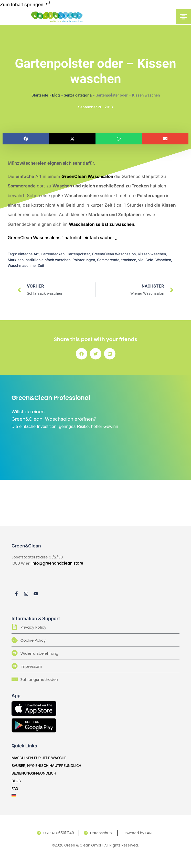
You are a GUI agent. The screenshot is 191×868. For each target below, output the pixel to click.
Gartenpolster (78, 254)
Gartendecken (53, 254)
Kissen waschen (152, 254)
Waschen (163, 260)
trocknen (129, 260)
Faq (15, 788)
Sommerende (108, 260)
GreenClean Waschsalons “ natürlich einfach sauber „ (62, 238)
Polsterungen (84, 260)
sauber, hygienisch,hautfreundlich (46, 765)
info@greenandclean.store (57, 563)
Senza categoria (78, 95)
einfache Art (28, 254)
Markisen (16, 260)
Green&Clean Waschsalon (114, 254)
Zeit (41, 265)
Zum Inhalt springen (25, 4)
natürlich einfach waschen (48, 260)
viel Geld (146, 260)
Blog (56, 95)
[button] (26, 139)
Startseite (40, 95)
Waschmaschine (22, 265)
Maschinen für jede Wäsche (39, 758)
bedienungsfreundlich (34, 773)
